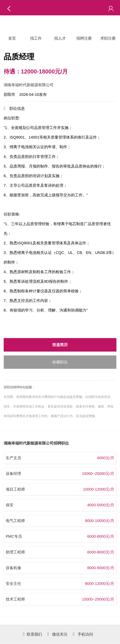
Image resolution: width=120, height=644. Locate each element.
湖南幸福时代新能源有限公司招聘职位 (36, 443)
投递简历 (60, 345)
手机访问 (85, 634)
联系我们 (34, 634)
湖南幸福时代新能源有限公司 (29, 85)
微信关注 (60, 634)
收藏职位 (60, 362)
